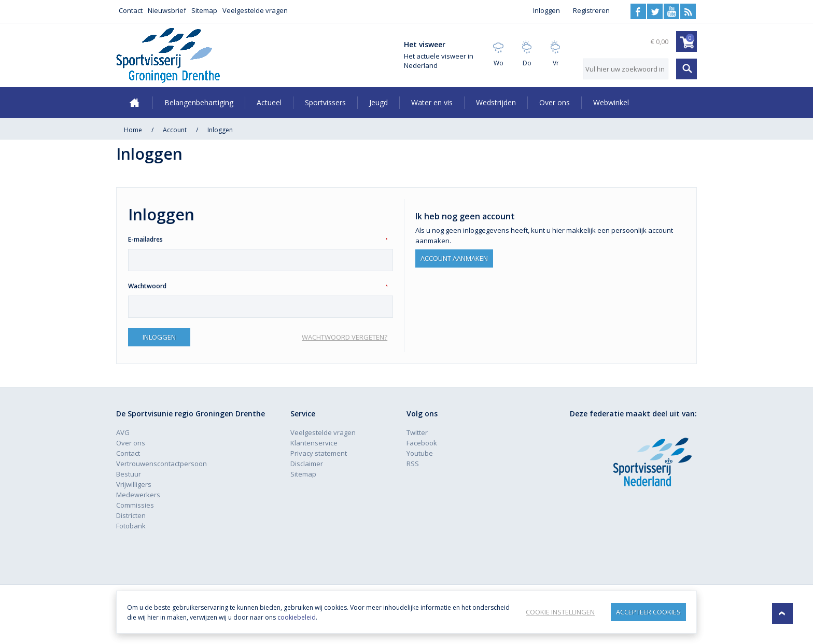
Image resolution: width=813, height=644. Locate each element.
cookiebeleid (335, 617)
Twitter (655, 11)
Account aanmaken (454, 257)
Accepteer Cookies (648, 612)
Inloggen (546, 10)
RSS (688, 11)
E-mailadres (145, 239)
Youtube (671, 11)
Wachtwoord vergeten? (345, 337)
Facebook (638, 11)
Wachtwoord (147, 286)
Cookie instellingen (559, 612)
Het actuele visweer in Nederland (439, 61)
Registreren (591, 10)
